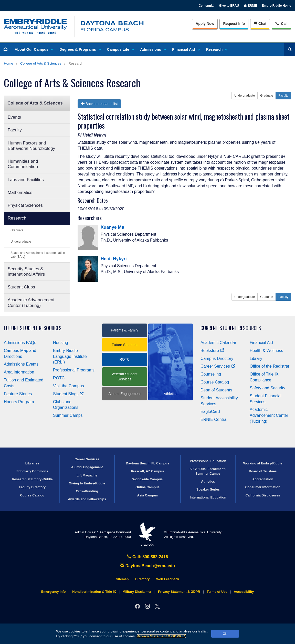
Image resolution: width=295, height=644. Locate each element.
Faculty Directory (32, 487)
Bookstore (212, 351)
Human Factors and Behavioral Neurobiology (31, 146)
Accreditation (263, 479)
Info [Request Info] (234, 24)
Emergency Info (54, 592)
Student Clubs (21, 287)
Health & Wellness (266, 351)
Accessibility (244, 592)
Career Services (218, 366)
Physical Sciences (25, 205)
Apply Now (205, 24)
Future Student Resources (33, 328)
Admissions (153, 49)
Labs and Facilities (26, 180)
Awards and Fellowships (87, 499)
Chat (260, 24)
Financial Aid (186, 49)
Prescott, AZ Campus (148, 471)
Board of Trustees (263, 471)
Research (217, 49)
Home (8, 63)
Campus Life (120, 49)
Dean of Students (216, 390)
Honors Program (19, 402)
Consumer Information (263, 487)
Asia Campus (147, 495)
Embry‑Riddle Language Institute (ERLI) (70, 356)
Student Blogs (68, 394)
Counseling (211, 374)
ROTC (59, 378)
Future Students (124, 345)
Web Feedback (168, 579)
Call (281, 23)
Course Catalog (215, 382)
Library (256, 359)
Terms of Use (217, 592)
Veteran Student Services (124, 377)
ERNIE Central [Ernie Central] (214, 419)
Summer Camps (68, 415)
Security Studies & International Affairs (26, 272)
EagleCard (210, 412)
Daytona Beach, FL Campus (147, 463)
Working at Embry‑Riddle (263, 463)
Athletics (208, 481)
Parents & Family (125, 330)
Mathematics (20, 193)
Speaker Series (208, 489)
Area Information (19, 372)
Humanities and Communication (23, 164)
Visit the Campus (69, 386)
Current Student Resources (231, 328)
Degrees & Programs (80, 49)
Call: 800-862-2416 (147, 557)
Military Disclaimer (137, 592)
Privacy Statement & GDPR (161, 636)
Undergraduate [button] (245, 96)
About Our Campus (34, 49)
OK (225, 634)
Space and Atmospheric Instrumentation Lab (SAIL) (38, 255)
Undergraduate (21, 242)
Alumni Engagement (124, 394)
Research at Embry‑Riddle (32, 479)
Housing (61, 343)
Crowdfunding (87, 491)
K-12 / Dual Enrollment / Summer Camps (208, 471)
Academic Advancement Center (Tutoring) (31, 303)
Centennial (207, 6)
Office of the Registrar (270, 366)
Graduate (17, 230)
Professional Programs (74, 370)
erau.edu (147, 534)
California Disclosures (263, 495)
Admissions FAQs (20, 343)
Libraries (32, 463)
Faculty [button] (283, 96)
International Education (208, 497)
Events (14, 117)
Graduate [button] (267, 96)
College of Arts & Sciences (41, 63)
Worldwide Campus (148, 479)
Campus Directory (217, 359)
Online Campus (147, 487)
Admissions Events (21, 364)
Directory (142, 579)
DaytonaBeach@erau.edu (147, 566)
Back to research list (99, 104)
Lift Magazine (87, 475)
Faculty (15, 130)
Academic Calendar (218, 343)
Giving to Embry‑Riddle (87, 483)
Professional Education (208, 461)
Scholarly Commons (32, 471)
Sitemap (122, 579)
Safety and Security (267, 388)
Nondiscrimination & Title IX (94, 592)
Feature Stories (18, 394)
